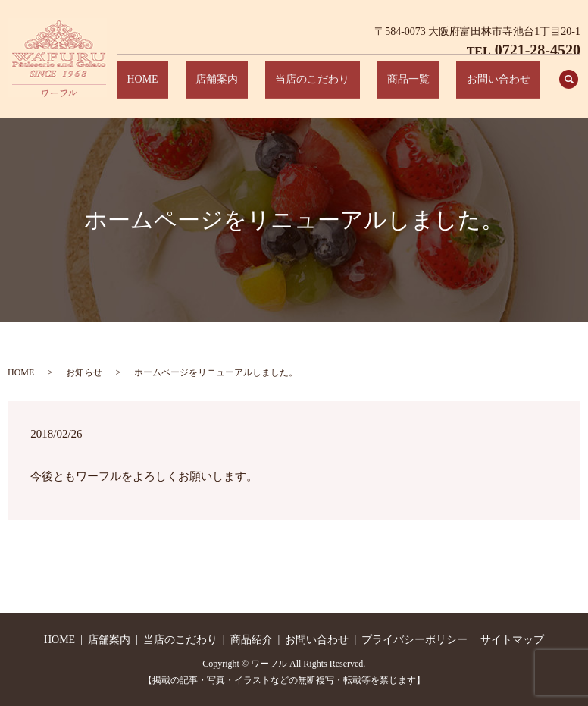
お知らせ (84, 372)
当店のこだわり (364, 88)
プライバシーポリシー (414, 640)
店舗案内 (289, 88)
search (569, 87)
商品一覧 (439, 88)
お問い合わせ (509, 88)
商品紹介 (252, 640)
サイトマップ (512, 640)
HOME (235, 88)
